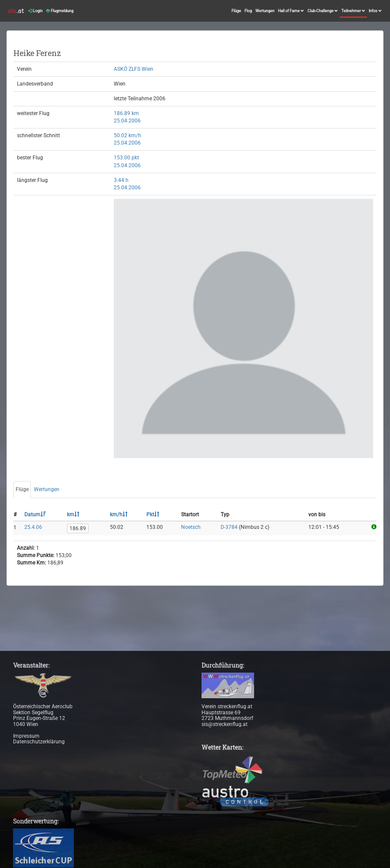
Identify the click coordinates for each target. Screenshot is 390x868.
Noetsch (191, 527)
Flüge (236, 11)
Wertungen (265, 11)
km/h (119, 515)
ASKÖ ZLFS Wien (134, 69)
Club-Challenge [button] (323, 11)
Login (35, 11)
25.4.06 (33, 527)
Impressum (26, 736)
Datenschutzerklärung (39, 742)
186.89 (78, 528)
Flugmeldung (60, 11)
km (73, 515)
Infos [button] (375, 11)
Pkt (153, 515)
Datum (35, 515)
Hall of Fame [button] (291, 11)
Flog (248, 11)
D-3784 (229, 527)
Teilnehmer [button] (353, 11)
